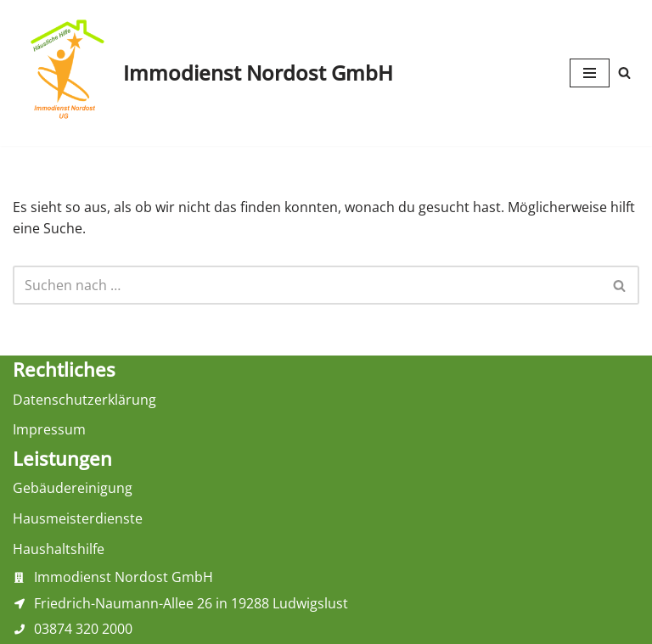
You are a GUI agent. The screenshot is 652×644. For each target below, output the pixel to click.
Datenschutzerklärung (84, 400)
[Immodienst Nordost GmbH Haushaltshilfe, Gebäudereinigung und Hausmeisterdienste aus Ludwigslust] (203, 73)
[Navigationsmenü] (590, 73)
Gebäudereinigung (73, 488)
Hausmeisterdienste (78, 518)
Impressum (49, 429)
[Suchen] (624, 73)
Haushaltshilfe (59, 549)
